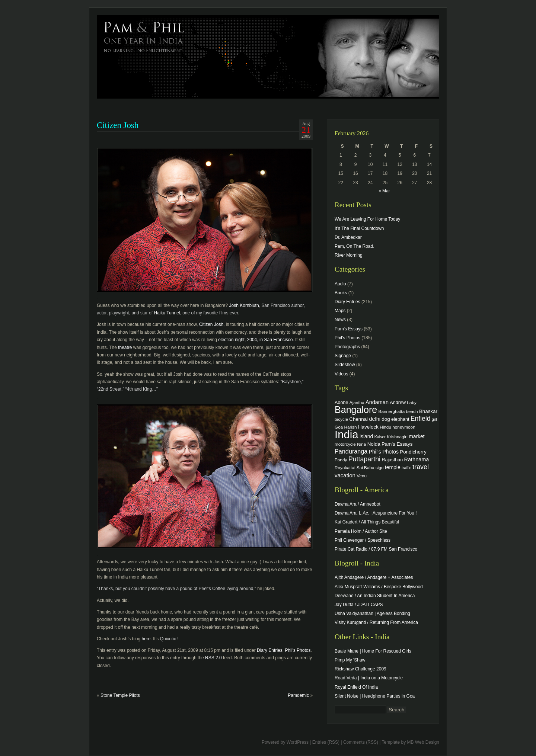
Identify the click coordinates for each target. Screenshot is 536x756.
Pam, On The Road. (355, 246)
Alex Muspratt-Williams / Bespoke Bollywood (379, 587)
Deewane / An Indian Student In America (375, 596)
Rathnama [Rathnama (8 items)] (417, 459)
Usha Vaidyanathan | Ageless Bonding (372, 614)
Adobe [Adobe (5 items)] (342, 403)
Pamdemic (298, 695)
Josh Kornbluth (244, 305)
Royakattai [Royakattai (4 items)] (345, 467)
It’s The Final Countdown (359, 228)
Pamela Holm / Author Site (361, 531)
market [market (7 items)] (417, 436)
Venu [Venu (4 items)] (362, 476)
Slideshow (345, 365)
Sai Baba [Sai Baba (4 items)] (366, 467)
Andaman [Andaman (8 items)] (377, 402)
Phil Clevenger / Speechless (363, 540)
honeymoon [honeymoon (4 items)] (404, 427)
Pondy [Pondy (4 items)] (341, 460)
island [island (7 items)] (366, 436)
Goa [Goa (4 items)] (339, 427)
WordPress (298, 742)
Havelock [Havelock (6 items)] (368, 427)
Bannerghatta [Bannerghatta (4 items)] (392, 411)
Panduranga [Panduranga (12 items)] (351, 451)
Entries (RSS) (326, 742)
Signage (343, 356)
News (340, 320)
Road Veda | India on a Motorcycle (369, 678)
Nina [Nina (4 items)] (361, 444)
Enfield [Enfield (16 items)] (421, 419)
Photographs (347, 347)
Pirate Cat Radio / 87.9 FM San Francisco (376, 549)
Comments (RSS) (361, 742)
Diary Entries (270, 650)
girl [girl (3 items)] (434, 419)
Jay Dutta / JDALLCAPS (359, 605)
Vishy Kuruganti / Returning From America (376, 622)
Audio (340, 284)
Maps (340, 311)
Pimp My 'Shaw (350, 660)
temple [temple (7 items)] (393, 467)
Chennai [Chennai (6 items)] (358, 419)
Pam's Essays (349, 329)
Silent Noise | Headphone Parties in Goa (375, 696)
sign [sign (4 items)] (380, 467)
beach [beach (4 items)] (412, 411)
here (146, 639)
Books (341, 293)
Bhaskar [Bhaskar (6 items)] (428, 411)
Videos (341, 374)
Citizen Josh (211, 324)
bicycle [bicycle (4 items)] (341, 419)
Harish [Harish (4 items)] (351, 427)
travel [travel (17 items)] (421, 467)
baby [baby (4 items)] (412, 402)
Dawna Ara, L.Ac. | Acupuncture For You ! (376, 513)
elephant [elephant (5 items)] (400, 419)
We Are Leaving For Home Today (367, 219)
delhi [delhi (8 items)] (375, 419)
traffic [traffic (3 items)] (406, 468)
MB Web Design (423, 742)
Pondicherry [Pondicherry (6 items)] (413, 452)
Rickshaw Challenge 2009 (360, 669)
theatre (125, 347)
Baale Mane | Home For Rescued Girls (373, 651)
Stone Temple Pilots (120, 695)
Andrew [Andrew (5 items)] (398, 403)
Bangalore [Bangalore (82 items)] (356, 410)
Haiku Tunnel (167, 313)
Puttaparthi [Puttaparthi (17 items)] (364, 459)
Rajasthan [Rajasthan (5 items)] (392, 460)
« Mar (384, 191)
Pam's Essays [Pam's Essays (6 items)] (397, 444)
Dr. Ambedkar (348, 237)
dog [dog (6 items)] (386, 419)
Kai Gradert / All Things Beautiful (367, 522)
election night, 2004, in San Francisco (255, 340)
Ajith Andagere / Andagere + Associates (374, 577)
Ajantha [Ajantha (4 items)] (357, 402)
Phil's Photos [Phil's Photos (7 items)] (384, 452)
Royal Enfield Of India (356, 687)
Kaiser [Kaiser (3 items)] (380, 437)
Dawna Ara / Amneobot (358, 504)
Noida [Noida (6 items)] (374, 444)
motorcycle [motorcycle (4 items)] (345, 444)
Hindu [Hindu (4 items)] (385, 427)
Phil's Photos (298, 650)
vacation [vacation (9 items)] (345, 475)
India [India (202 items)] (347, 434)
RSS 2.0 (213, 658)
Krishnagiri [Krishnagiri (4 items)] (397, 437)
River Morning (349, 255)
